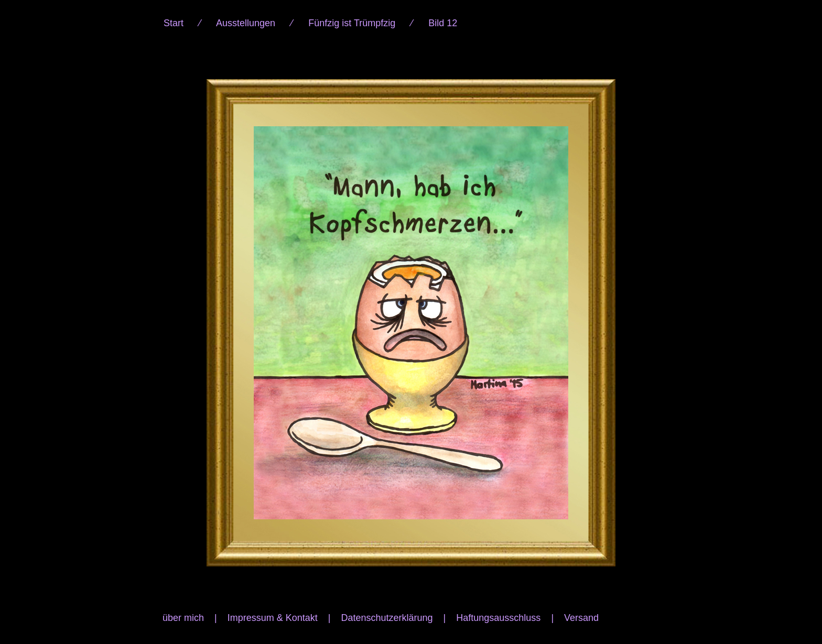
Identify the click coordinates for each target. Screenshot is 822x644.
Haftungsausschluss (498, 618)
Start (174, 23)
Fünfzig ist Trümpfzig (352, 23)
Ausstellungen (246, 23)
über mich (183, 618)
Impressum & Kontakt (273, 618)
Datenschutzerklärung (387, 618)
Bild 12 (443, 23)
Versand (581, 618)
